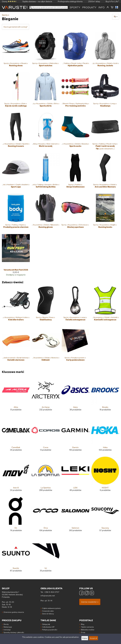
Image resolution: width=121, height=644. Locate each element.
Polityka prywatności (50, 630)
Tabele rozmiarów (87, 627)
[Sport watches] (46, 52)
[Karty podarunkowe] (75, 346)
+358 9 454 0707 (52, 592)
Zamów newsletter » (90, 602)
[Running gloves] (46, 213)
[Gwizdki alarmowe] (16, 346)
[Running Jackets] (105, 52)
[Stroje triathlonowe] (75, 173)
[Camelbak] (16, 435)
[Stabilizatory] (46, 306)
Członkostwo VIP (48, 627)
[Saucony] (105, 516)
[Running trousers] (16, 132)
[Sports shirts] (46, 92)
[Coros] (46, 435)
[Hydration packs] (75, 52)
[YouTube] (92, 593)
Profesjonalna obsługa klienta (70, 1)
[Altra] (16, 395)
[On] (16, 516)
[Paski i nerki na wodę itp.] (105, 132)
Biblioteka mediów (88, 630)
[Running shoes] (16, 52)
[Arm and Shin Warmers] (105, 173)
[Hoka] (105, 435)
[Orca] (46, 516)
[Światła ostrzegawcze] (75, 306)
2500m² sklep (94, 1)
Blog (83, 624)
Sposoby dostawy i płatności (14, 632)
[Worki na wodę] (46, 132)
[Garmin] (75, 435)
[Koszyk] (112, 7)
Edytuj (85, 638)
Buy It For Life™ (112, 1)
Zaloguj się (46, 624)
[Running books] (105, 213)
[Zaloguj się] (108, 7)
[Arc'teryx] (46, 395)
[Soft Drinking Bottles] (46, 173)
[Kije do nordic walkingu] (16, 92)
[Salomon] (75, 516)
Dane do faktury (48, 614)
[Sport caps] (16, 173)
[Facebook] (81, 593)
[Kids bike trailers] (16, 306)
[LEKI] (75, 476)
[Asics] (75, 395)
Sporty (75, 7)
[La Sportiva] (46, 476)
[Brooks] (105, 395)
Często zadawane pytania (51, 608)
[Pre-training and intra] (75, 92)
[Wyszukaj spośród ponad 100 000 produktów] (49, 7)
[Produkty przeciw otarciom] (16, 213)
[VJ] (46, 556)
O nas (83, 632)
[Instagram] (87, 593)
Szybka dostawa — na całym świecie (37, 1)
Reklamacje (8, 627)
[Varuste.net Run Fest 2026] (16, 256)
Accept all (93, 638)
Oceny (9, 1)
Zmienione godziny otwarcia (14, 612)
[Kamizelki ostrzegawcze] (105, 306)
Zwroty (6, 624)
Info (102, 7)
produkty (89, 7)
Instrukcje (7, 630)
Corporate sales (48, 611)
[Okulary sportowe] (75, 213)
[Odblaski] (46, 346)
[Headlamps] (105, 92)
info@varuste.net (48, 596)
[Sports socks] (75, 132)
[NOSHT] (105, 476)
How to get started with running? (15, 27)
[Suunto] (16, 556)
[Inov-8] (16, 476)
